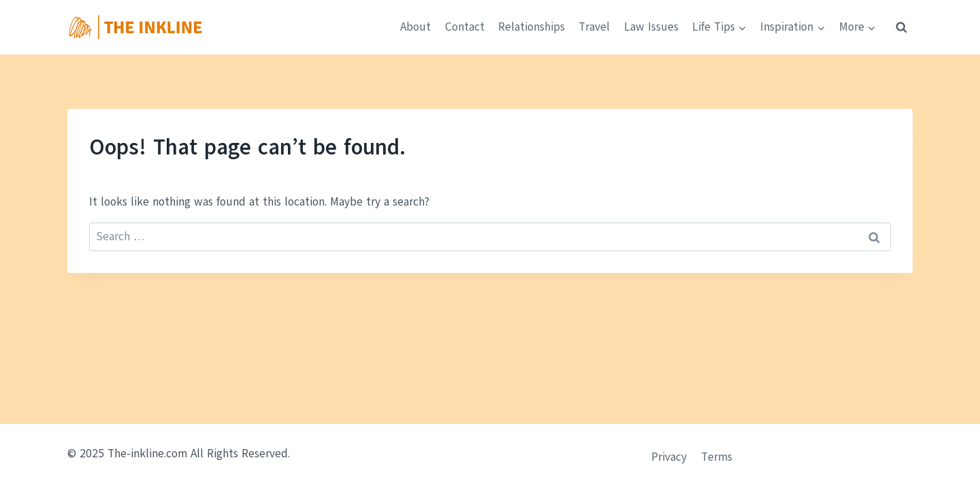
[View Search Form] (901, 27)
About (415, 27)
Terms (717, 457)
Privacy (669, 457)
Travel (594, 27)
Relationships (532, 27)
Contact (465, 27)
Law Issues (651, 27)
